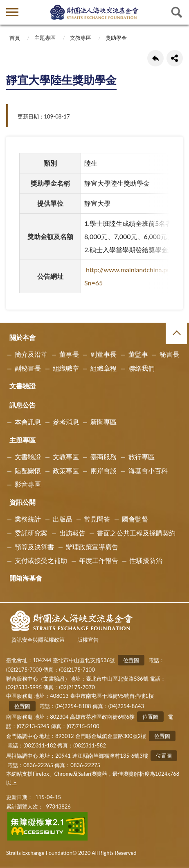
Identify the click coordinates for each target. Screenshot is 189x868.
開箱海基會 (26, 578)
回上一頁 (155, 58)
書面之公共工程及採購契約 (136, 533)
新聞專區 (103, 422)
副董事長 (103, 354)
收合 (176, 333)
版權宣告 (88, 640)
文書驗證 (22, 386)
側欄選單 (12, 12)
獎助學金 (116, 38)
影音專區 (28, 484)
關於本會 (22, 337)
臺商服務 (103, 457)
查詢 (177, 12)
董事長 (69, 354)
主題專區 (45, 38)
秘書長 (169, 354)
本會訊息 (28, 422)
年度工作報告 (99, 560)
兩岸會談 (103, 470)
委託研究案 (31, 533)
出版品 (63, 519)
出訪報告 (72, 533)
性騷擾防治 (146, 560)
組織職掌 (66, 368)
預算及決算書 (34, 547)
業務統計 (28, 519)
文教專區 (81, 38)
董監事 (138, 354)
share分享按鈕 (175, 58)
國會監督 (135, 519)
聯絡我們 (142, 368)
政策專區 (66, 470)
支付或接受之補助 (41, 560)
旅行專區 (142, 457)
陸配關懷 (28, 470)
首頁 (15, 38)
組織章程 (103, 368)
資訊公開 (22, 502)
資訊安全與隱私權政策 (38, 640)
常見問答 (97, 519)
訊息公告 (22, 405)
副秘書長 (28, 368)
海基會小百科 (148, 470)
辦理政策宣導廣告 (92, 547)
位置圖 (131, 660)
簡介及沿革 (31, 354)
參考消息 (66, 422)
